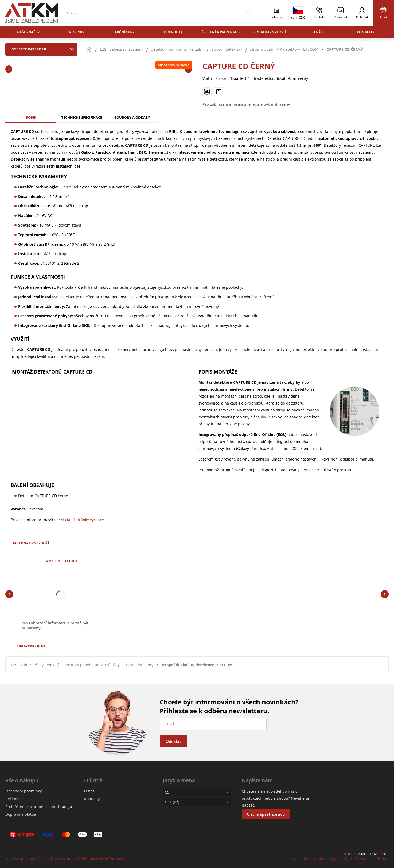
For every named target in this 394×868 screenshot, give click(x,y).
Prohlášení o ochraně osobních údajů (39, 806)
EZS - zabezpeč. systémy (33, 665)
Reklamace (15, 799)
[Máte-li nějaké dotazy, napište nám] (219, 92)
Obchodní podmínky (24, 791)
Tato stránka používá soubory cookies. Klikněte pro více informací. (65, 859)
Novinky (77, 32)
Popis (31, 117)
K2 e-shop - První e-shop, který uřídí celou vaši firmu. (340, 859)
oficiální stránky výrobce (82, 520)
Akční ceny (125, 32)
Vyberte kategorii (44, 49)
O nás (317, 32)
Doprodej (173, 32)
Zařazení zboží (31, 646)
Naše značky (28, 32)
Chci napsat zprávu (266, 814)
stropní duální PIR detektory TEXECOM (197, 665)
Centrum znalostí (269, 32)
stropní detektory (138, 665)
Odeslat (173, 741)
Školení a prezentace (221, 32)
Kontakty (366, 32)
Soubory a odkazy (132, 117)
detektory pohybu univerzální (89, 665)
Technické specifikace (82, 117)
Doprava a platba (21, 814)
